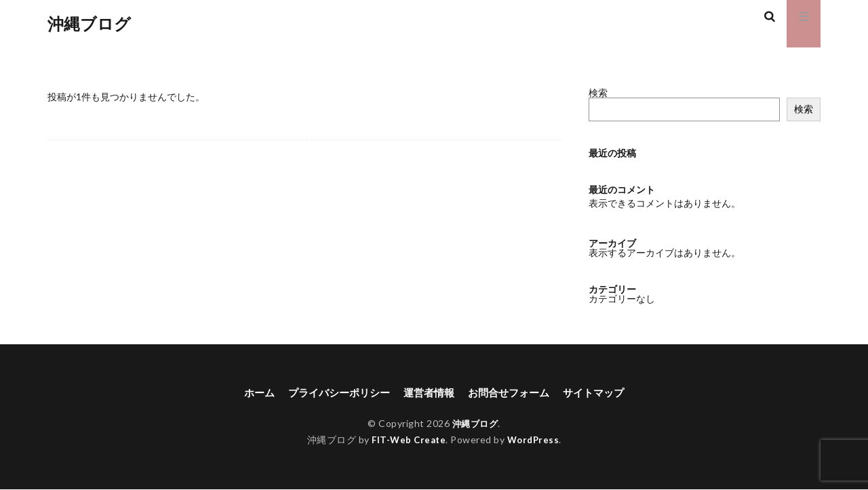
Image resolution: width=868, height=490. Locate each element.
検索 (598, 93)
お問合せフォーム (513, 393)
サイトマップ (602, 393)
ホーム (250, 393)
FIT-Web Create (407, 441)
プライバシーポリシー (334, 393)
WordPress (535, 441)
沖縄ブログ (89, 24)
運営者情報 (429, 393)
